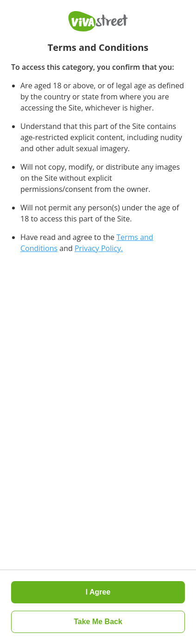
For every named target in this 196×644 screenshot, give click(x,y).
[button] (98, 622)
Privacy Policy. (99, 248)
